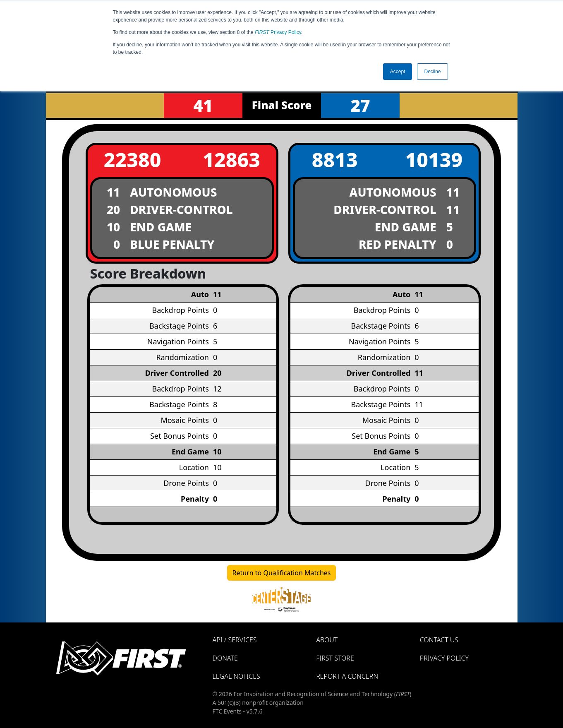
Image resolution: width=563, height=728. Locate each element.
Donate (225, 658)
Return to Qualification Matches (282, 573)
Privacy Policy (278, 32)
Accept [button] (398, 72)
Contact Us (439, 640)
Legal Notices (236, 676)
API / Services (235, 640)
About (327, 640)
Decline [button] (432, 72)
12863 (231, 160)
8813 (335, 160)
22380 (133, 160)
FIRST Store (335, 658)
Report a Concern (347, 676)
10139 (434, 160)
